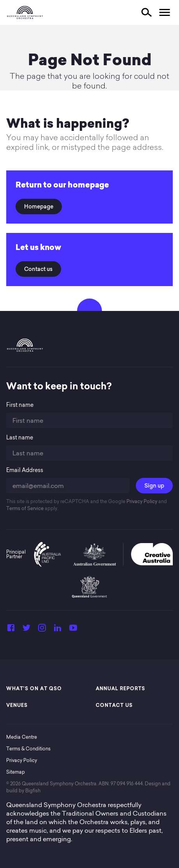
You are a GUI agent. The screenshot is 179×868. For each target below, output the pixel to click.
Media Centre (22, 737)
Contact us (38, 269)
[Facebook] (11, 630)
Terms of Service (25, 508)
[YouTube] (73, 630)
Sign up (154, 486)
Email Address (25, 470)
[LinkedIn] (58, 630)
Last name (20, 438)
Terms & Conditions (28, 749)
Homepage (39, 207)
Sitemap (16, 772)
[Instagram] (42, 630)
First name (20, 405)
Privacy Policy (141, 501)
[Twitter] (26, 630)
